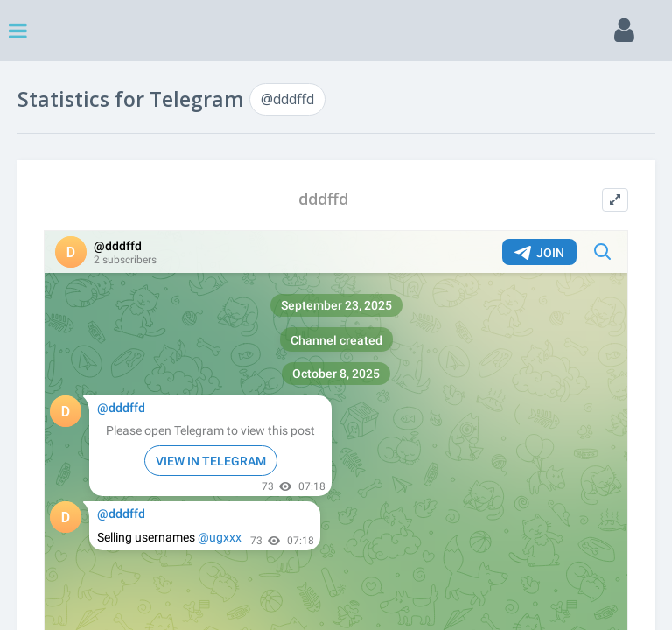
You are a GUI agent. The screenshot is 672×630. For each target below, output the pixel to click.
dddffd (323, 199)
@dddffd (287, 99)
